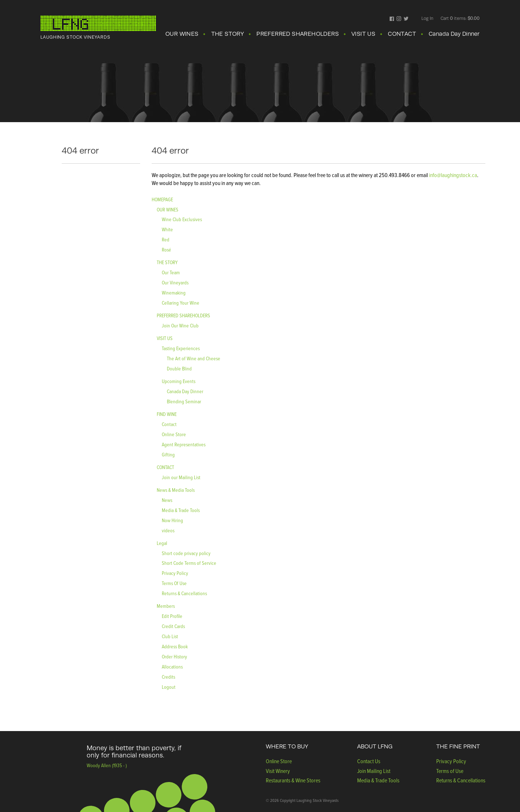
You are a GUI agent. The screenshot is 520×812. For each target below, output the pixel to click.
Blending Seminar (184, 401)
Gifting (168, 454)
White (167, 229)
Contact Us (369, 761)
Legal (162, 543)
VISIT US (363, 34)
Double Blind (179, 368)
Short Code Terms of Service (189, 563)
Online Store (174, 434)
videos (168, 530)
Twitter (406, 19)
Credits (168, 677)
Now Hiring (172, 520)
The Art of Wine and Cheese (194, 358)
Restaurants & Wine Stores (293, 780)
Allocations (172, 667)
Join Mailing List (374, 771)
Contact (169, 424)
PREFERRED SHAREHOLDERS (298, 34)
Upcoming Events (179, 381)
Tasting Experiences (181, 348)
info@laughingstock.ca (452, 175)
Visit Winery (278, 771)
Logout (169, 687)
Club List (170, 636)
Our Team (171, 272)
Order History (174, 656)
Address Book (175, 646)
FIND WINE (167, 414)
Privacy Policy (175, 573)
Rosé (166, 250)
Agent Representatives (184, 444)
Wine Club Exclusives (182, 219)
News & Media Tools (176, 490)
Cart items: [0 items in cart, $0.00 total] (460, 18)
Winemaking (174, 293)
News (167, 500)
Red (166, 239)
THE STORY (228, 34)
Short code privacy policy (186, 553)
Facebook (392, 19)
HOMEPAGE (162, 199)
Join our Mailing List (181, 477)
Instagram (399, 19)
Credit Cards (173, 626)
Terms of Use (450, 771)
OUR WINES (182, 34)
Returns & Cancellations (184, 593)
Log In (427, 18)
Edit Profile (172, 616)
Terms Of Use (174, 583)
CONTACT (402, 34)
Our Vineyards (175, 282)
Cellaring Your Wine (181, 303)
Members (166, 606)
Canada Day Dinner (454, 34)
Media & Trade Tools (181, 510)
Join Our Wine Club (180, 325)
